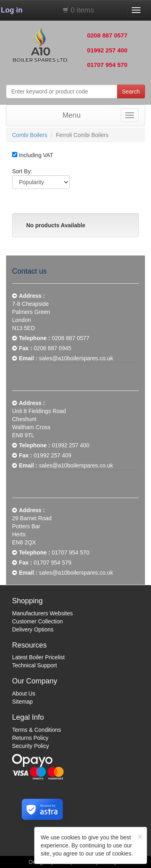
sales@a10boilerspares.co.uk (76, 358)
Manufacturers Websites (42, 613)
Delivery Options (33, 629)
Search (131, 91)
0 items (82, 10)
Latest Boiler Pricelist (38, 657)
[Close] (140, 836)
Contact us (29, 271)
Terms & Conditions (36, 730)
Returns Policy (30, 738)
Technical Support (34, 665)
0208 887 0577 (107, 35)
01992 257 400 (107, 50)
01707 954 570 (107, 65)
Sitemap (22, 702)
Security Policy (31, 746)
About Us (24, 694)
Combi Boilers (30, 135)
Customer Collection (37, 621)
